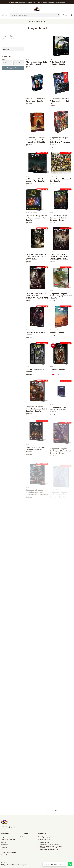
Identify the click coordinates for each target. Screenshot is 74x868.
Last (55, 810)
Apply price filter (13, 68)
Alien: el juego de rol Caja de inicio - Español (36, 63)
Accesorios (5, 855)
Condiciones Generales (8, 852)
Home (31, 22)
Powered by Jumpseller (20, 865)
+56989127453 (44, 839)
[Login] (66, 15)
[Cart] (72, 15)
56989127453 (44, 842)
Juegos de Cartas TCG (8, 839)
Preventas (4, 847)
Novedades (5, 845)
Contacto (4, 850)
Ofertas (4, 842)
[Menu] (4, 15)
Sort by (4, 45)
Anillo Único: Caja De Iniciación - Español (58, 63)
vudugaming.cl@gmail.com (48, 837)
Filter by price (13, 56)
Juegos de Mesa (6, 837)
